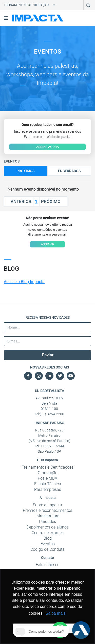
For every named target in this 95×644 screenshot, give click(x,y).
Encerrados (69, 171)
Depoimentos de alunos (48, 527)
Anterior (19, 201)
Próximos (25, 171)
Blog (48, 538)
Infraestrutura (48, 516)
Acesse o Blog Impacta (24, 282)
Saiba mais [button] (56, 613)
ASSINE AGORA (48, 147)
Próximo (53, 201)
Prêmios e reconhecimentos (48, 510)
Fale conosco (48, 565)
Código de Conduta (48, 549)
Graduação (48, 473)
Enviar (48, 355)
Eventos (48, 544)
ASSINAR (48, 244)
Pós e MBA (48, 478)
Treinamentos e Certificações (48, 467)
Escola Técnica (48, 484)
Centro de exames (48, 533)
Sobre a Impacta (48, 505)
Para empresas (48, 489)
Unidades (48, 522)
